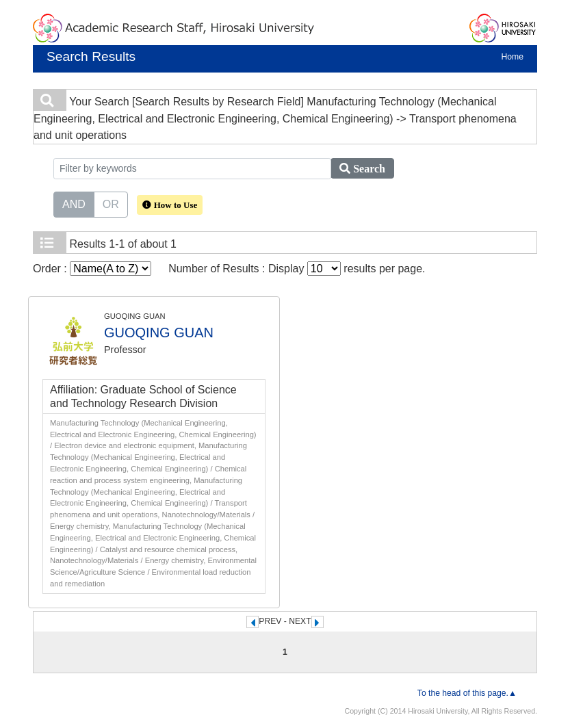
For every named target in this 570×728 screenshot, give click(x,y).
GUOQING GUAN (159, 333)
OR (111, 203)
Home (513, 57)
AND (74, 203)
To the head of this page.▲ (467, 693)
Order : (92, 269)
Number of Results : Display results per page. (297, 269)
